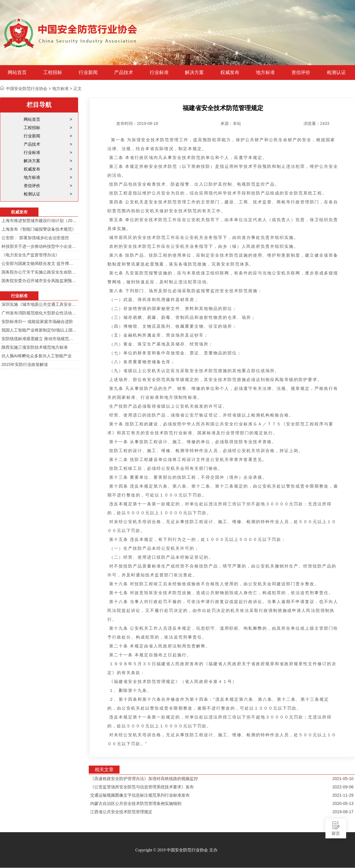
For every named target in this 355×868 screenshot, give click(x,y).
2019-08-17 (343, 812)
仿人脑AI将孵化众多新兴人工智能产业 (37, 356)
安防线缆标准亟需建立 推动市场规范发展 (39, 339)
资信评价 (301, 73)
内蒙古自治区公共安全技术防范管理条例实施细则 (136, 803)
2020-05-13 (343, 803)
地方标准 (265, 73)
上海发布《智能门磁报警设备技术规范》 (39, 229)
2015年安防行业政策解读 (25, 364)
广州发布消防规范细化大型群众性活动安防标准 (39, 313)
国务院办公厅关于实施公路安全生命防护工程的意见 (39, 272)
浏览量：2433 (316, 123)
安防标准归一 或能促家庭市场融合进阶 (37, 322)
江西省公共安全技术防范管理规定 (121, 812)
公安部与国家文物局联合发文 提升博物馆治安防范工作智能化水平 (39, 263)
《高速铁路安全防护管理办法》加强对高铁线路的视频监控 (144, 779)
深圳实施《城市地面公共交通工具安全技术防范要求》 (39, 304)
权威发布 (230, 73)
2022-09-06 (343, 787)
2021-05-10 (343, 779)
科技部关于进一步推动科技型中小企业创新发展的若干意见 (39, 246)
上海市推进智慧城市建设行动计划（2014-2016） (39, 221)
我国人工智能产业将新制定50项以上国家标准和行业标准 (39, 330)
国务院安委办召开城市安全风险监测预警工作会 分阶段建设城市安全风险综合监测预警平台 (39, 281)
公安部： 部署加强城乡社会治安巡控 (35, 238)
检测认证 (336, 73)
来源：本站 (231, 123)
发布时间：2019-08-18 (137, 123)
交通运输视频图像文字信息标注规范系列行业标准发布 (140, 795)
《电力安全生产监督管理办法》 (30, 255)
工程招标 (53, 73)
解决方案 (194, 73)
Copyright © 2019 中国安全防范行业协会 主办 (176, 850)
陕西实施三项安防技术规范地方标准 (35, 347)
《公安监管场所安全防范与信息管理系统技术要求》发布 (142, 787)
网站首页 (17, 73)
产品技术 (124, 73)
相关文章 (104, 770)
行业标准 (159, 73)
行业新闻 (88, 73)
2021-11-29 (343, 795)
